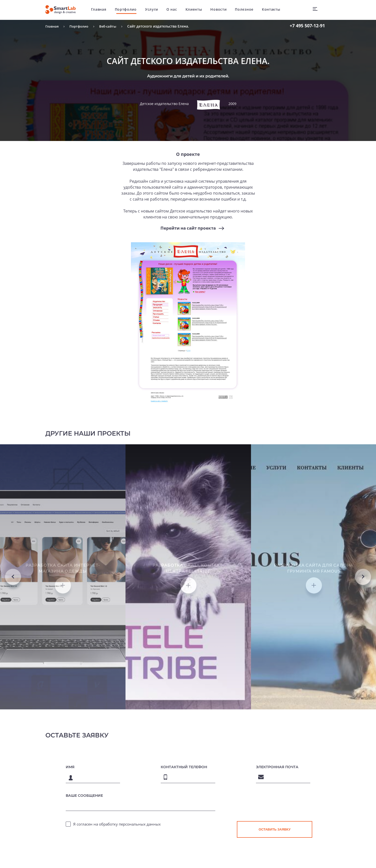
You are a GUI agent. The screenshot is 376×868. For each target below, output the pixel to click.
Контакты (274, 10)
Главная (101, 10)
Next (363, 612)
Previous (13, 612)
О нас (174, 10)
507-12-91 (307, 26)
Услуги (154, 10)
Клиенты (196, 10)
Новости (221, 10)
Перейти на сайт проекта (188, 228)
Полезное (247, 10)
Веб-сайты (111, 26)
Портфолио (128, 10)
